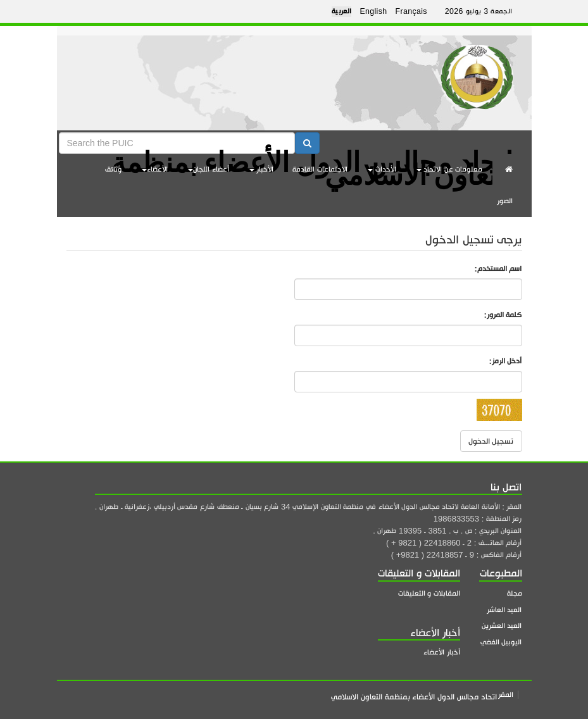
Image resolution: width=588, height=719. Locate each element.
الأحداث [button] (382, 169)
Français (411, 11)
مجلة (515, 593)
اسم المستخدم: (498, 269)
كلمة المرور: (503, 315)
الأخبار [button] (262, 169)
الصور (505, 201)
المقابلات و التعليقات (429, 593)
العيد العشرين (502, 626)
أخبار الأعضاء (442, 652)
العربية (342, 11)
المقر (506, 695)
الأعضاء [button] (155, 169)
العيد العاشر (504, 610)
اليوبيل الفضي (501, 642)
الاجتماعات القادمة (320, 169)
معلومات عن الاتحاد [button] (450, 169)
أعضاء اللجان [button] (209, 169)
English (373, 11)
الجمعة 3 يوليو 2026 (479, 11)
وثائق (113, 169)
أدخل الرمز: (506, 361)
